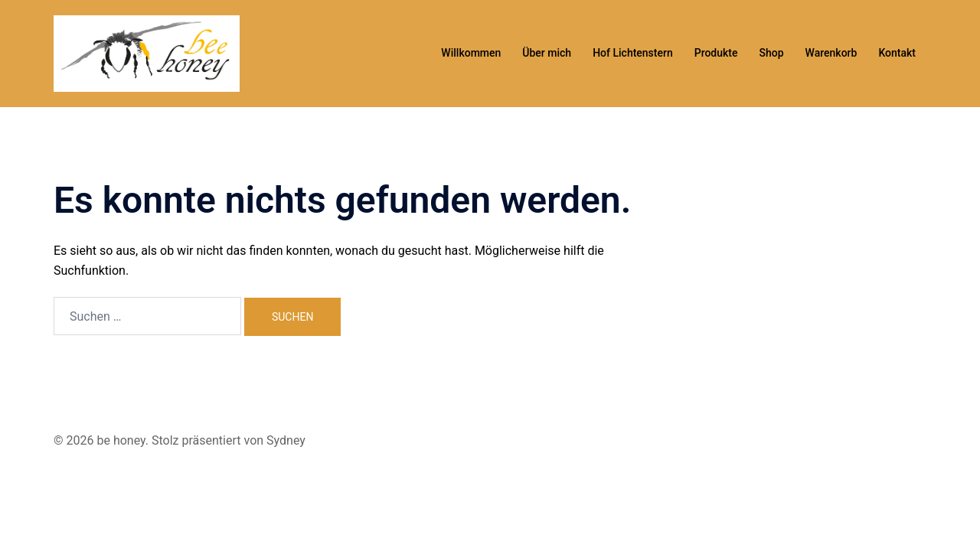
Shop (772, 53)
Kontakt (897, 53)
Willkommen (471, 53)
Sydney (286, 440)
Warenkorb (831, 53)
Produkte (716, 53)
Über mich (547, 53)
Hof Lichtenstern (633, 53)
